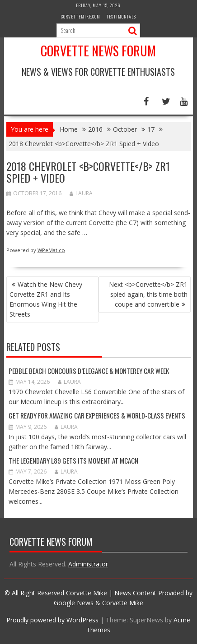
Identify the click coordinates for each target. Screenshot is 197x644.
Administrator (88, 564)
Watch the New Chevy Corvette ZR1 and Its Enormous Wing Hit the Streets (46, 299)
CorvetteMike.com (81, 16)
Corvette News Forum (98, 51)
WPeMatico (51, 250)
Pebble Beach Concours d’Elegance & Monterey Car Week (89, 371)
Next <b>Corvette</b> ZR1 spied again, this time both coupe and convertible (148, 294)
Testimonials (121, 16)
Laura (81, 193)
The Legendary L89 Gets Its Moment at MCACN (73, 460)
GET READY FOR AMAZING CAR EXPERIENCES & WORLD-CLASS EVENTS (97, 415)
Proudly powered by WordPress (52, 620)
